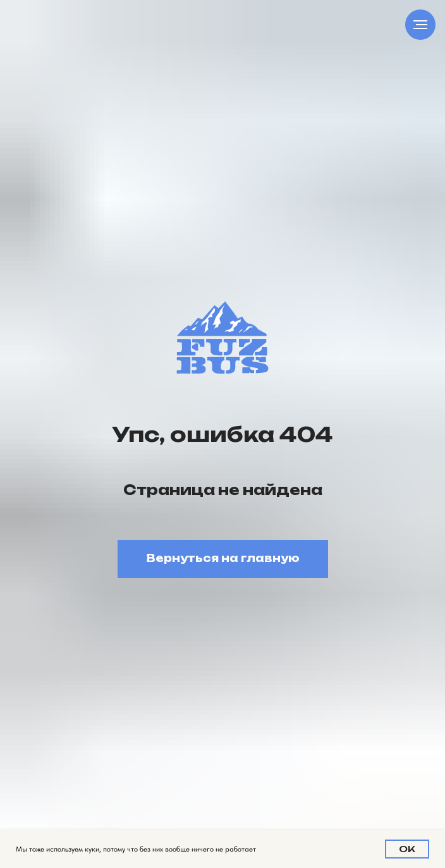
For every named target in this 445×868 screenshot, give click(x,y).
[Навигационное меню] (420, 25)
